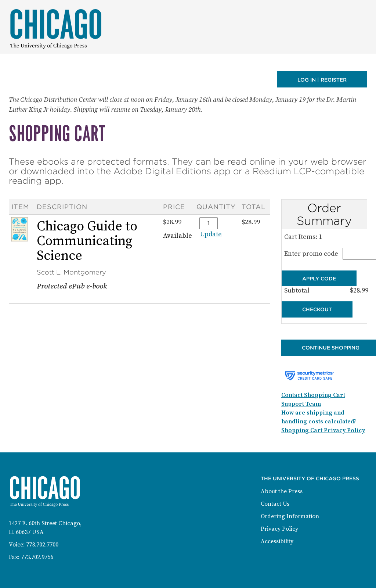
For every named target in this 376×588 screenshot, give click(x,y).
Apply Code (319, 279)
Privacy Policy (279, 529)
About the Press (282, 491)
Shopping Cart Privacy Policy (323, 430)
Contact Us (275, 504)
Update (211, 234)
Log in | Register (322, 80)
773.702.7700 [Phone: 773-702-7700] (42, 545)
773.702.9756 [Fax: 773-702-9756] (37, 557)
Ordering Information (290, 516)
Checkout (317, 309)
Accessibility (277, 541)
